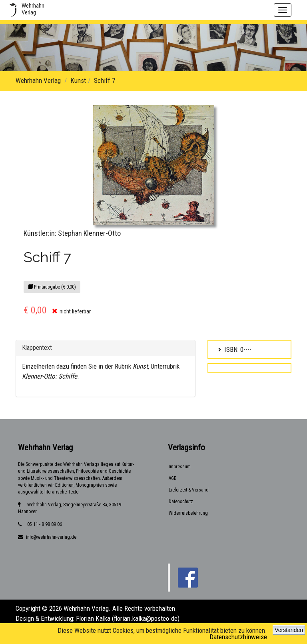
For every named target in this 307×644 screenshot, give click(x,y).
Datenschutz (181, 502)
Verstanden (289, 630)
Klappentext (37, 348)
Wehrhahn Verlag (38, 80)
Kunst (78, 80)
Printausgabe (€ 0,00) (52, 287)
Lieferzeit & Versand (189, 490)
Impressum (180, 467)
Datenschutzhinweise (238, 637)
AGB (173, 478)
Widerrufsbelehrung (188, 513)
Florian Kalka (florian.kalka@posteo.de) (128, 618)
